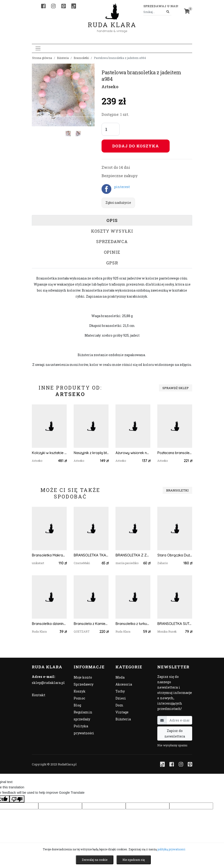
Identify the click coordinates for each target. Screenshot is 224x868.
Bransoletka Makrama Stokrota (49, 555)
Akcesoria (124, 684)
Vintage (122, 712)
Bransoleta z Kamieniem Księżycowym (91, 624)
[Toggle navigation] (38, 48)
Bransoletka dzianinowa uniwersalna (49, 624)
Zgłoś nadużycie (118, 203)
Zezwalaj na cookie (95, 860)
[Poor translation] (17, 799)
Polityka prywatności (84, 730)
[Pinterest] (64, 6)
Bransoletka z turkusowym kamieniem (133, 624)
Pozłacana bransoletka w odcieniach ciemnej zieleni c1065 (175, 453)
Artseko (110, 87)
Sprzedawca (112, 241)
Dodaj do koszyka (136, 146)
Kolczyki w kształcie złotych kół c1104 (49, 453)
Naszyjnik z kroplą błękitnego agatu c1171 (91, 453)
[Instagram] (53, 6)
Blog (77, 705)
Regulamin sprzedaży (83, 716)
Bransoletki (81, 58)
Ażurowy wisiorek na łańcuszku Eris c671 (133, 453)
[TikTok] (74, 6)
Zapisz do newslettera (175, 733)
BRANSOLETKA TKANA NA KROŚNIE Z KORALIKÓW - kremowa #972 (91, 555)
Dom (119, 705)
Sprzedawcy (84, 684)
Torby (120, 691)
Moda (120, 677)
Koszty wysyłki (112, 231)
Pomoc (79, 698)
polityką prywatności (171, 849)
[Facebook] (43, 6)
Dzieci (121, 698)
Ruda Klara (112, 21)
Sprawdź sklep (176, 388)
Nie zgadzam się (134, 860)
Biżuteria (63, 58)
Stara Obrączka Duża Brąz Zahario (175, 555)
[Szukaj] (168, 12)
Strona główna (42, 58)
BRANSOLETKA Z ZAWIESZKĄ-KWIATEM (133, 555)
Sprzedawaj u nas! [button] (161, 6)
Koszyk (80, 691)
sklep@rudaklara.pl (48, 683)
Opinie (112, 252)
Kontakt (39, 695)
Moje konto (83, 677)
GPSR (112, 263)
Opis (112, 220)
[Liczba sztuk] (111, 129)
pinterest (122, 187)
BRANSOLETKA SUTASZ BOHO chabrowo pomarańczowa (175, 624)
